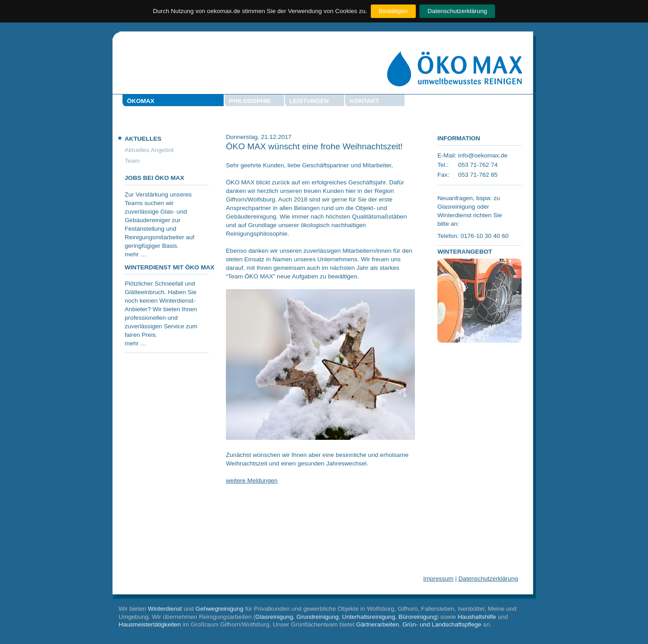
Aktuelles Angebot (149, 150)
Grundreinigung (318, 617)
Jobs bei (154, 178)
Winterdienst (165, 609)
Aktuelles (143, 139)
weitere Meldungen (252, 481)
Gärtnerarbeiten (377, 624)
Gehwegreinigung (219, 609)
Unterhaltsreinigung (369, 617)
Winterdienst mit (169, 267)
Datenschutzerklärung (457, 11)
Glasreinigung (274, 617)
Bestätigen (393, 11)
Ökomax (141, 101)
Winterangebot (465, 252)
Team (132, 161)
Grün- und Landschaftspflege (442, 624)
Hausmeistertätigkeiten (150, 624)
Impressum (438, 579)
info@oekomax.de (483, 155)
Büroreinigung (418, 617)
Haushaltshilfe (477, 617)
